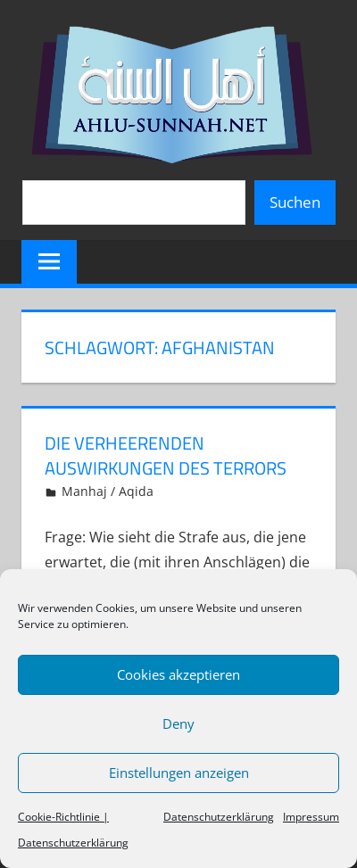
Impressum (311, 817)
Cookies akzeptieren (178, 674)
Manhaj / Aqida (108, 491)
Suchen (295, 202)
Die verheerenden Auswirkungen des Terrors (166, 455)
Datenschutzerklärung (219, 817)
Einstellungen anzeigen (179, 773)
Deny (178, 723)
